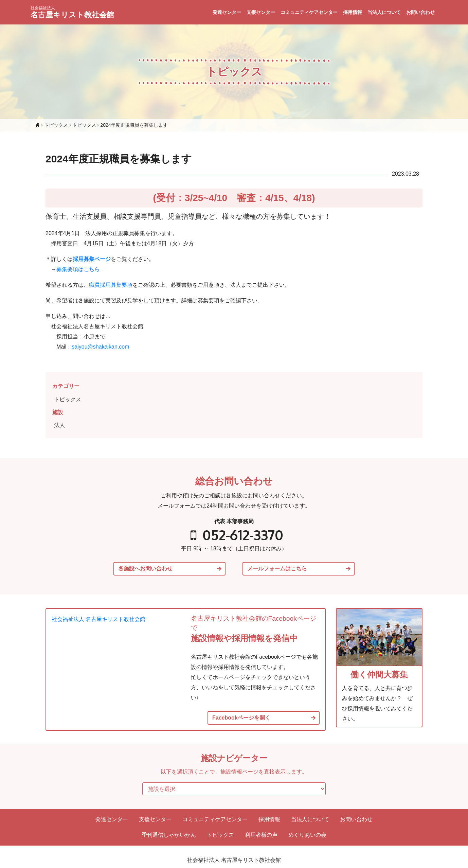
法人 (59, 425)
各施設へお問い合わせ (145, 569)
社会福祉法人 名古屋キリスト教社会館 (98, 619)
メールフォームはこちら (277, 569)
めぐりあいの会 (307, 835)
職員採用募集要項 (111, 285)
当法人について (384, 12)
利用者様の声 (261, 835)
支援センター (261, 12)
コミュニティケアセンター (309, 12)
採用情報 (353, 12)
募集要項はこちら (78, 269)
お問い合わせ (420, 12)
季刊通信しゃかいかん (169, 835)
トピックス (68, 399)
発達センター (227, 12)
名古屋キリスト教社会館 (72, 12)
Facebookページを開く (241, 718)
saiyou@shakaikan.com (100, 347)
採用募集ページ (92, 259)
